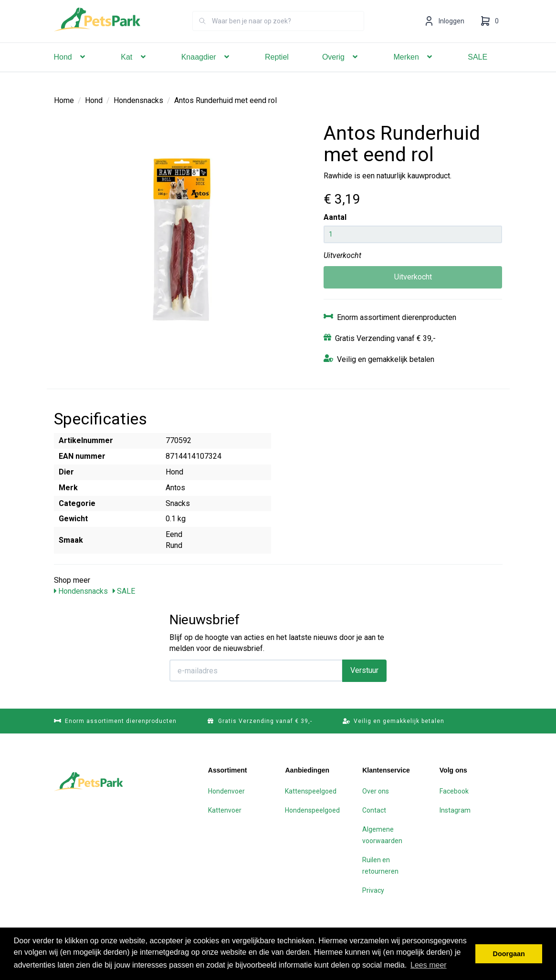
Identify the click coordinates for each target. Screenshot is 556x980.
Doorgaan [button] (509, 954)
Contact (374, 810)
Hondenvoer (226, 791)
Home (64, 100)
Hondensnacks (138, 100)
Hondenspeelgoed (312, 810)
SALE (477, 70)
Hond (71, 70)
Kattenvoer (225, 810)
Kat (134, 70)
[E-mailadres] (256, 671)
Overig (341, 70)
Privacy (373, 890)
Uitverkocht (413, 277)
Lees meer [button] (429, 965)
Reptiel (277, 70)
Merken (414, 70)
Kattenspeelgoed (311, 791)
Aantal (335, 217)
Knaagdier (206, 70)
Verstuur (364, 670)
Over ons (376, 791)
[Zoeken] (202, 34)
